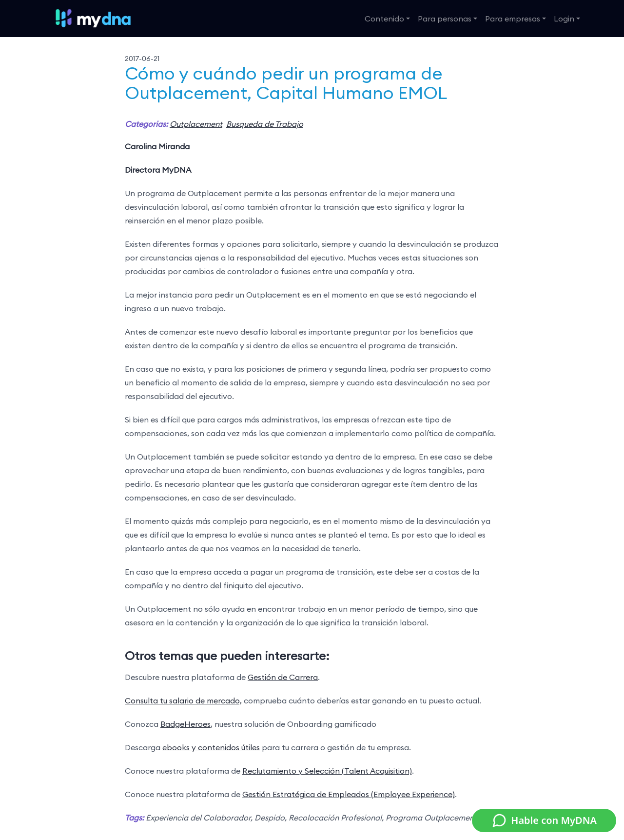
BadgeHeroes (185, 724)
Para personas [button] (445, 19)
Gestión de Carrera (283, 677)
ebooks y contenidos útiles (211, 747)
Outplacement (196, 124)
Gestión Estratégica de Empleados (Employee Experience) (349, 794)
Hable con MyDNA (544, 820)
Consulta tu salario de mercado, (183, 700)
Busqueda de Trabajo (265, 124)
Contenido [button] (384, 19)
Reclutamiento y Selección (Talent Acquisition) (327, 771)
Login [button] (564, 19)
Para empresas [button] (513, 19)
